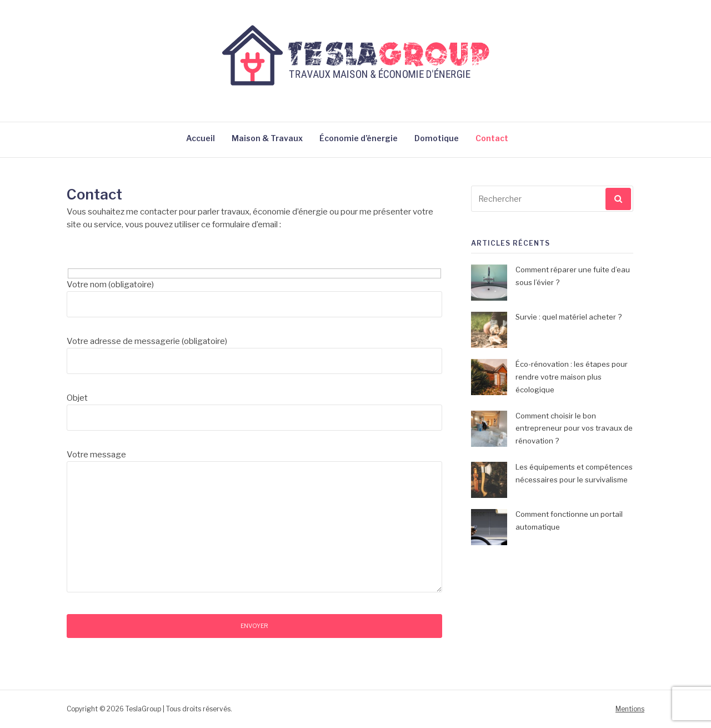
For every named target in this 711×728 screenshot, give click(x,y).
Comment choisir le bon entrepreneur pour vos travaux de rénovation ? (574, 428)
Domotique (437, 138)
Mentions (630, 709)
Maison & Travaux (267, 138)
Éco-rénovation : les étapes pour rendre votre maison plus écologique (572, 377)
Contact (492, 138)
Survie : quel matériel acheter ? (569, 317)
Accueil (201, 138)
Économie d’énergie (359, 138)
